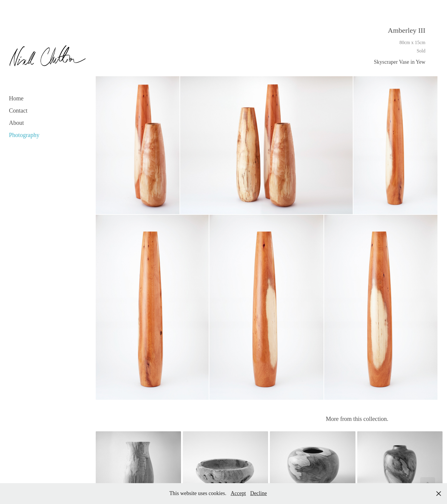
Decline (259, 493)
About (16, 123)
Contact (18, 111)
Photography (24, 135)
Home (16, 98)
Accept (238, 493)
